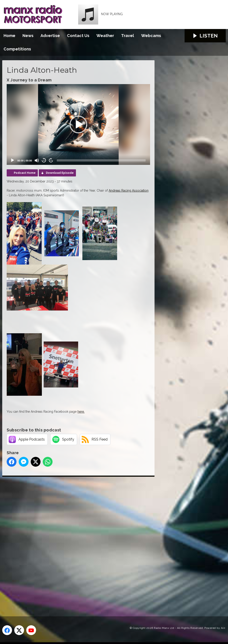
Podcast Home (25, 173)
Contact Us (78, 36)
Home (9, 36)
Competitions (17, 49)
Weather (105, 36)
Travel (128, 36)
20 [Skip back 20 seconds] (44, 160)
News (28, 36)
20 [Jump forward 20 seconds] (51, 160)
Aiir (223, 628)
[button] (78, 124)
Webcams (151, 36)
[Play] (12, 160)
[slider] (101, 160)
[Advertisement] (86, 541)
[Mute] (37, 160)
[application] (78, 124)
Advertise (50, 36)
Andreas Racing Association (129, 191)
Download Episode (60, 173)
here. (81, 412)
